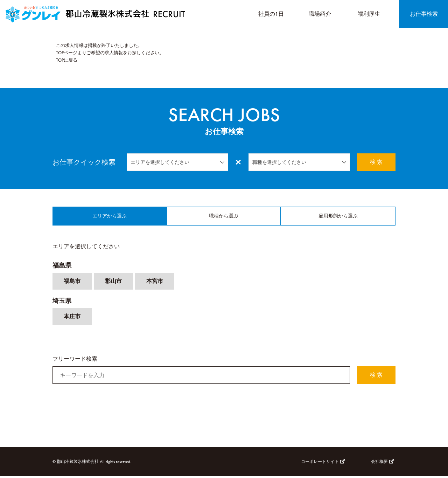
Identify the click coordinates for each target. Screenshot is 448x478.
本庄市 (72, 318)
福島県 (62, 267)
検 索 (376, 162)
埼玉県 (62, 302)
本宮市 (155, 283)
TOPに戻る (67, 60)
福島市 (72, 283)
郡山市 (113, 283)
